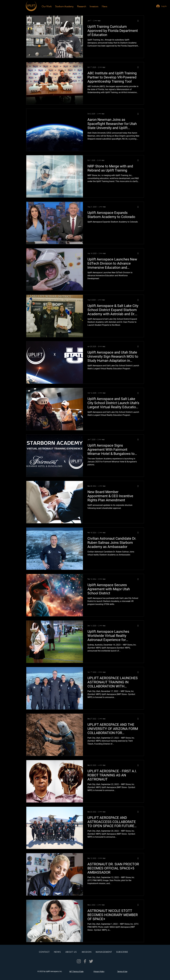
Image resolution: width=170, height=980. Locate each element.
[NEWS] (58, 952)
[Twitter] (91, 961)
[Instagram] (79, 961)
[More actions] (139, 21)
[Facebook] (85, 961)
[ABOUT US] (71, 952)
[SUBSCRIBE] (122, 952)
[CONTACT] (45, 952)
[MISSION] (87, 952)
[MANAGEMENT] (104, 952)
